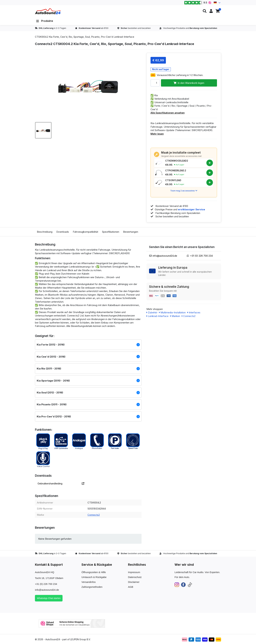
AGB (131, 587)
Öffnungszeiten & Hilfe (94, 572)
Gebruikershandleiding (61, 483)
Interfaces (194, 312)
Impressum (134, 572)
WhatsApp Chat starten (49, 598)
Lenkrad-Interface (157, 316)
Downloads (63, 232)
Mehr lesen (157, 134)
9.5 (198, 3)
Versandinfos (89, 582)
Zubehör (152, 312)
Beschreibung (45, 232)
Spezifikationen (111, 232)
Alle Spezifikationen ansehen (168, 113)
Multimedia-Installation (172, 312)
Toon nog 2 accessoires (184, 191)
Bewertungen (131, 232)
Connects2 (94, 515)
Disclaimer (134, 582)
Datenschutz (135, 577)
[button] (205, 11)
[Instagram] (177, 584)
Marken (175, 316)
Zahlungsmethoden (92, 587)
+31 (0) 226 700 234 (201, 256)
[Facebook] (183, 584)
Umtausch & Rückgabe (94, 577)
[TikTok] (190, 584)
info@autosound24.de (165, 256)
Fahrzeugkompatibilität (85, 232)
